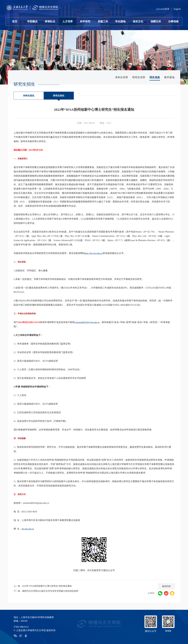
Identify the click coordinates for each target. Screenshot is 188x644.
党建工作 (103, 21)
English (177, 9)
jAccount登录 (163, 9)
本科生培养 (122, 77)
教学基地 (169, 77)
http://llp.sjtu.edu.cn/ (94, 253)
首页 (15, 21)
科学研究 (85, 21)
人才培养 (68, 21)
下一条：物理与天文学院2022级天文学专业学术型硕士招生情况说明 (48, 591)
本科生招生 (29, 96)
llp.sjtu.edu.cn (28, 529)
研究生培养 (139, 77)
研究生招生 (59, 96)
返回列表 (165, 585)
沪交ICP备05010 (22, 627)
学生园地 (120, 21)
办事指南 (173, 21)
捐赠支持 (156, 21)
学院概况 (32, 21)
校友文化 (138, 21)
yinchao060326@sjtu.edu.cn (89, 322)
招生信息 (155, 77)
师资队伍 (50, 21)
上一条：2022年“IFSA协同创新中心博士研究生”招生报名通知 (45, 586)
